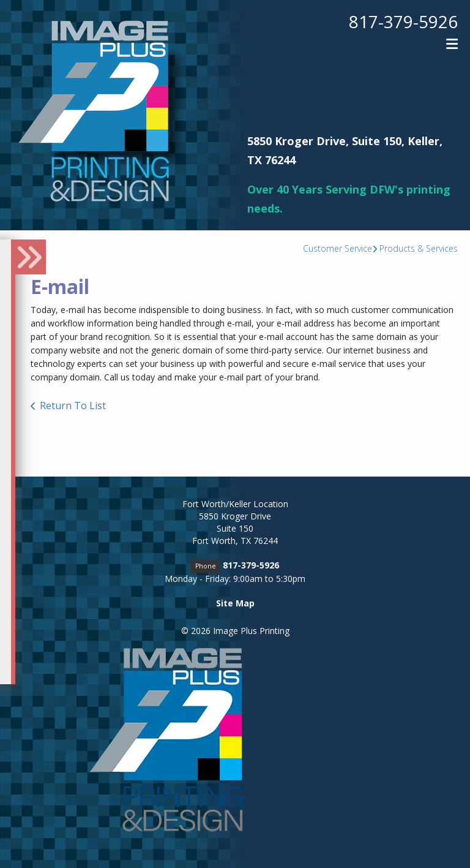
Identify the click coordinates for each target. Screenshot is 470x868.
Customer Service (338, 248)
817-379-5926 (403, 21)
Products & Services (419, 248)
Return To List (73, 406)
